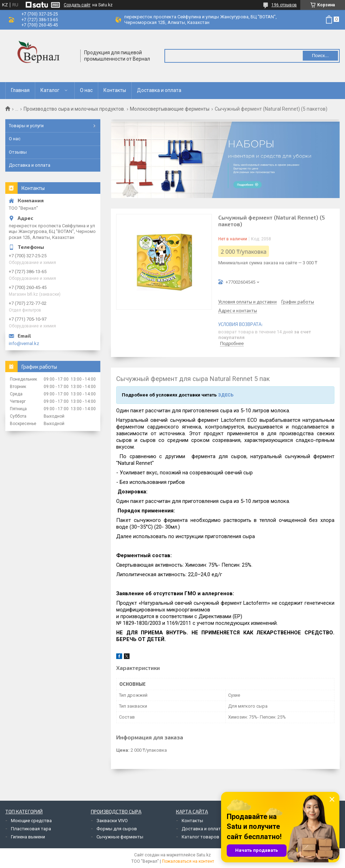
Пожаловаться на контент (188, 861)
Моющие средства (31, 821)
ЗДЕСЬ (226, 395)
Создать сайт (77, 5)
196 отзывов (284, 5)
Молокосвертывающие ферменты (170, 109)
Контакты (115, 90)
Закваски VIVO (112, 821)
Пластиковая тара (31, 829)
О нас (86, 90)
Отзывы (18, 152)
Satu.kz (204, 855)
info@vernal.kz (24, 343)
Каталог (50, 90)
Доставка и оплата (159, 90)
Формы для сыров (117, 829)
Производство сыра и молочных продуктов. (74, 109)
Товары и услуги (26, 126)
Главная (20, 90)
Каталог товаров (200, 837)
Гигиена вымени (28, 837)
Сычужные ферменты (120, 837)
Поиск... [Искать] (320, 56)
